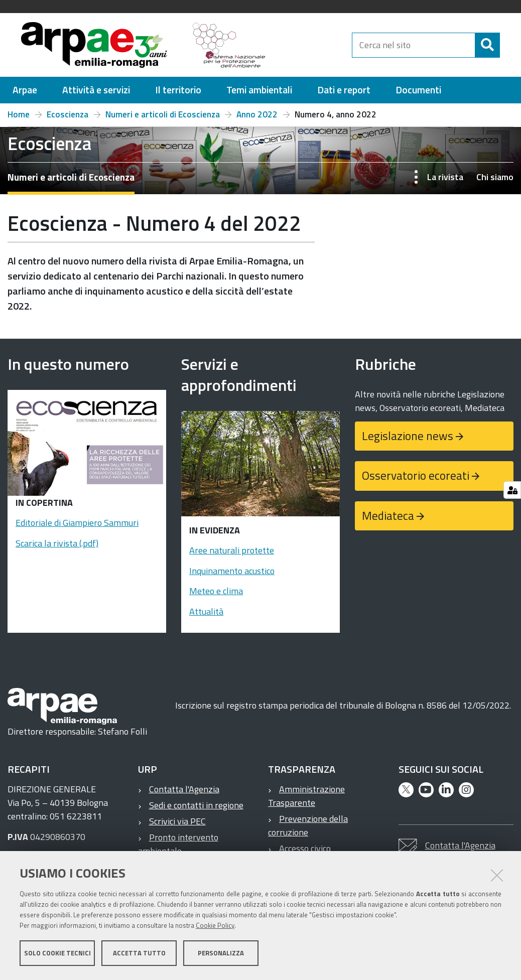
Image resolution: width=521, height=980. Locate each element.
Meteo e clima (216, 595)
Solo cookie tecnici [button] (57, 954)
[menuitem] (25, 95)
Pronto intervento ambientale (178, 849)
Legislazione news (408, 440)
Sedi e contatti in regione (196, 810)
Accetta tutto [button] (139, 954)
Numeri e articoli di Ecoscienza (163, 119)
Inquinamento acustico (232, 575)
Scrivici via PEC (177, 826)
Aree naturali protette (232, 555)
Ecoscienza (68, 119)
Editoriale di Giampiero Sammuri (77, 527)
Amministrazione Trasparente (306, 800)
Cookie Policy (215, 926)
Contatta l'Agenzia (184, 794)
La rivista (445, 181)
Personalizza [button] (221, 954)
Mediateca (388, 520)
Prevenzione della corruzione (308, 830)
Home (19, 119)
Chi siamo (495, 181)
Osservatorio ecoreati (416, 480)
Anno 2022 (257, 119)
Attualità (206, 616)
